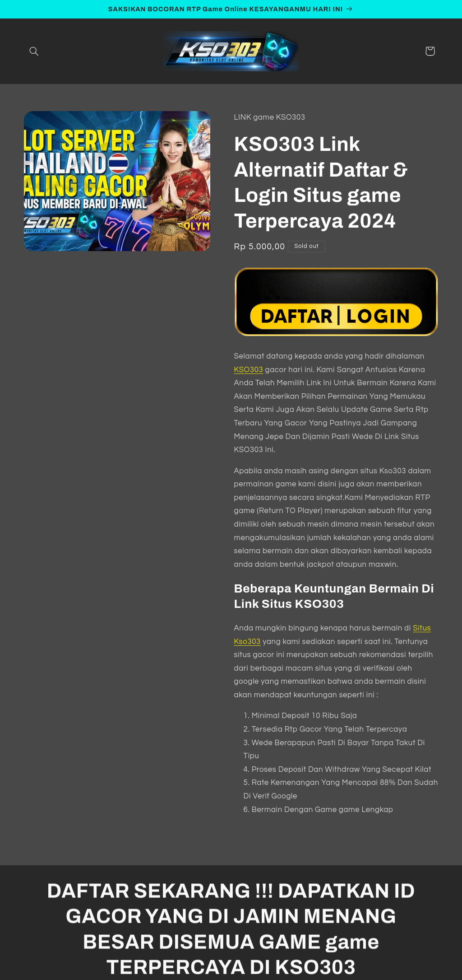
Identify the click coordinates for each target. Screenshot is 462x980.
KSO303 (249, 370)
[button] (34, 51)
